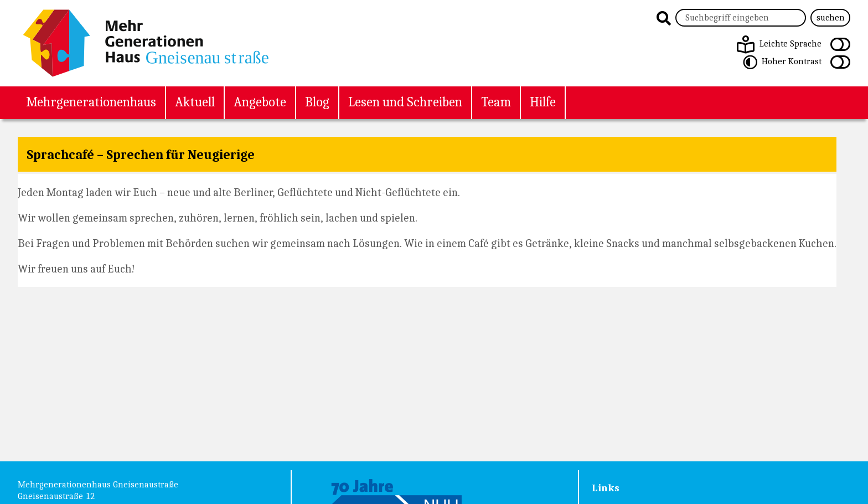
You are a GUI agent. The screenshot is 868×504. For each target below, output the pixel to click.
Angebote (260, 101)
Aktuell (195, 101)
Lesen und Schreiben (405, 101)
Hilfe (543, 101)
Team (496, 101)
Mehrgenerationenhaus (91, 101)
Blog (317, 101)
